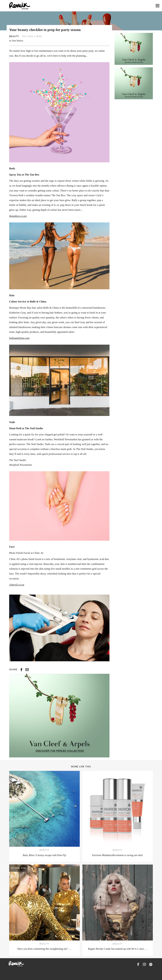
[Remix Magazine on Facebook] (138, 964)
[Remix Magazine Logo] (20, 6)
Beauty (14, 36)
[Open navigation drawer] (157, 6)
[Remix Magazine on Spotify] (151, 964)
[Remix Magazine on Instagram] (144, 964)
